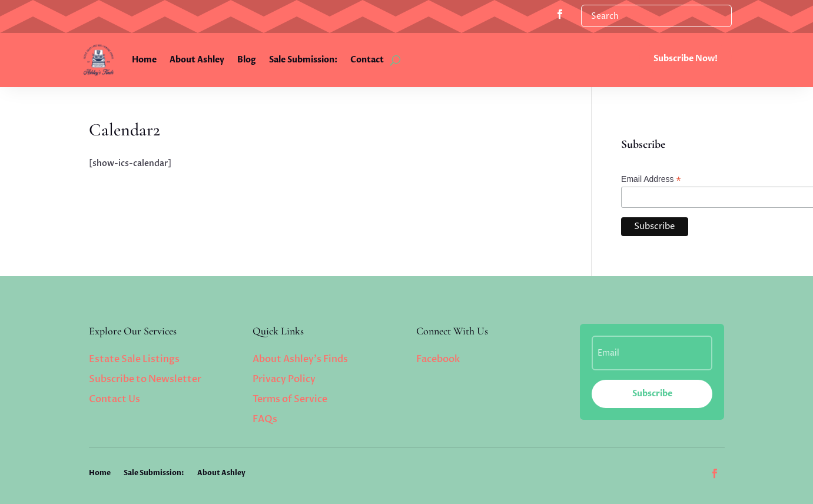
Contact (367, 60)
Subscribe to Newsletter (145, 379)
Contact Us (115, 399)
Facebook (438, 359)
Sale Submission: (303, 60)
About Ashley (197, 60)
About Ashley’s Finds (300, 359)
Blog (247, 60)
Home (144, 60)
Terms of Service (290, 399)
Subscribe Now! (686, 59)
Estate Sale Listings (134, 359)
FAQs (265, 419)
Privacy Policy (284, 379)
